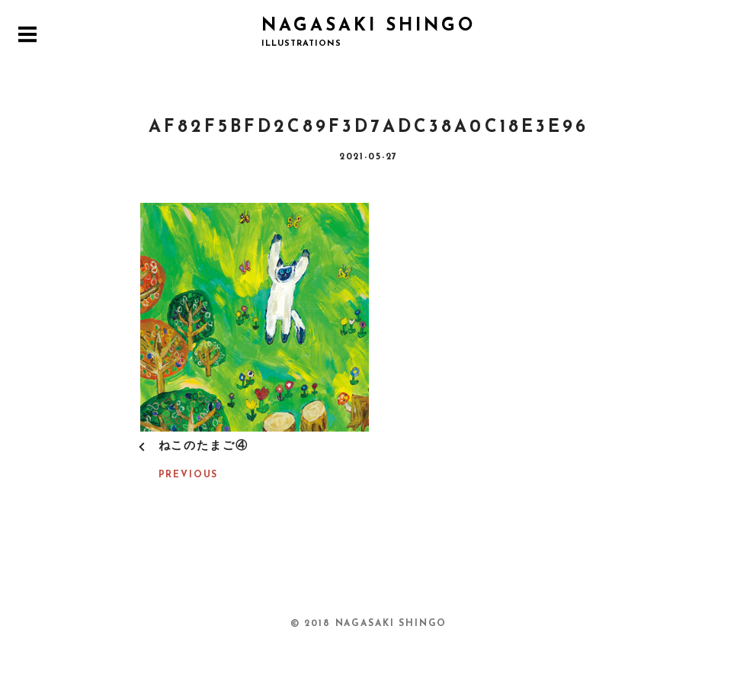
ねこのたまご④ (204, 446)
